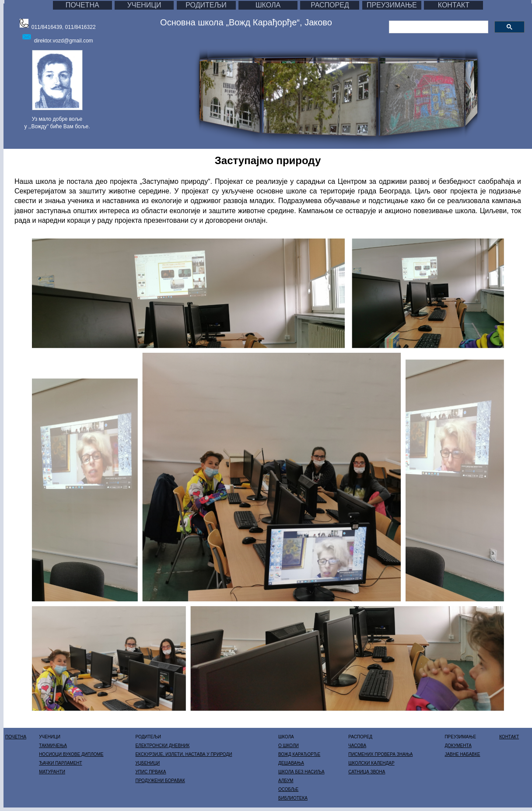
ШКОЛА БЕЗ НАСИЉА (301, 772)
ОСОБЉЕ (288, 789)
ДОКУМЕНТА (458, 746)
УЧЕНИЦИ (144, 5)
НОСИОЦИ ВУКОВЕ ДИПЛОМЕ (71, 754)
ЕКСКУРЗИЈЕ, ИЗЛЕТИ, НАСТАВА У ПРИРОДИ (184, 754)
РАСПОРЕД (330, 5)
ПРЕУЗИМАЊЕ (392, 5)
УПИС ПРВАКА (150, 772)
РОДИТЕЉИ (206, 5)
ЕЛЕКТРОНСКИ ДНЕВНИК (162, 746)
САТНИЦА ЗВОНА (367, 772)
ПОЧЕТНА (82, 5)
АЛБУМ (286, 781)
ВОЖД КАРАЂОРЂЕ (299, 754)
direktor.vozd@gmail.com (64, 41)
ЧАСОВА (357, 746)
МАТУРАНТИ (52, 772)
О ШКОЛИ (289, 746)
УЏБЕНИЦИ (147, 763)
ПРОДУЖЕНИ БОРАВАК (160, 781)
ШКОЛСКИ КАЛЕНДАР (371, 763)
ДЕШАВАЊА (291, 763)
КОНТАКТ (454, 5)
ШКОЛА (268, 5)
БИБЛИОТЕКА (293, 798)
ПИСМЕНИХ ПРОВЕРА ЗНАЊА (380, 754)
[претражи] (438, 27)
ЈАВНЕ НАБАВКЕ (462, 754)
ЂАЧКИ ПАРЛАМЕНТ (61, 763)
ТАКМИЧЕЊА (53, 746)
